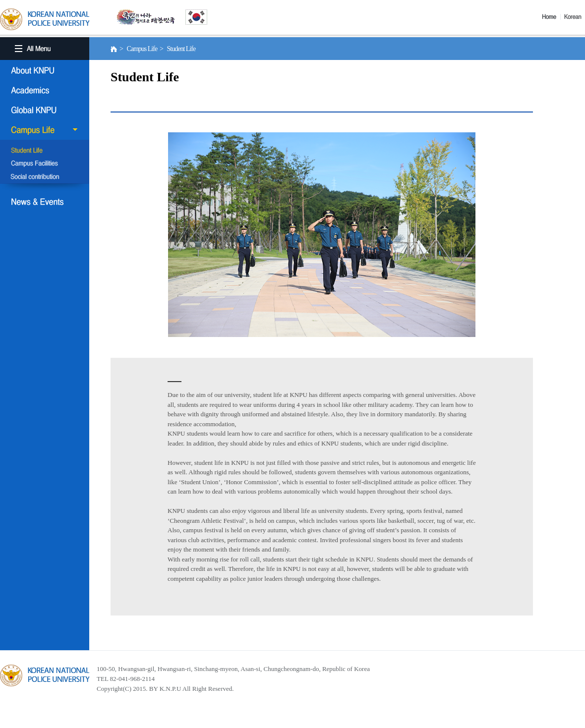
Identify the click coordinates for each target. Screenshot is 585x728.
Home (551, 17)
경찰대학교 (45, 675)
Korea (575, 17)
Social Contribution (45, 177)
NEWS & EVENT (45, 202)
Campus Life (45, 130)
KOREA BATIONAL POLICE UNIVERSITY (45, 19)
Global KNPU (45, 110)
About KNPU (45, 70)
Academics (45, 90)
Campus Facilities (45, 164)
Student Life (45, 151)
